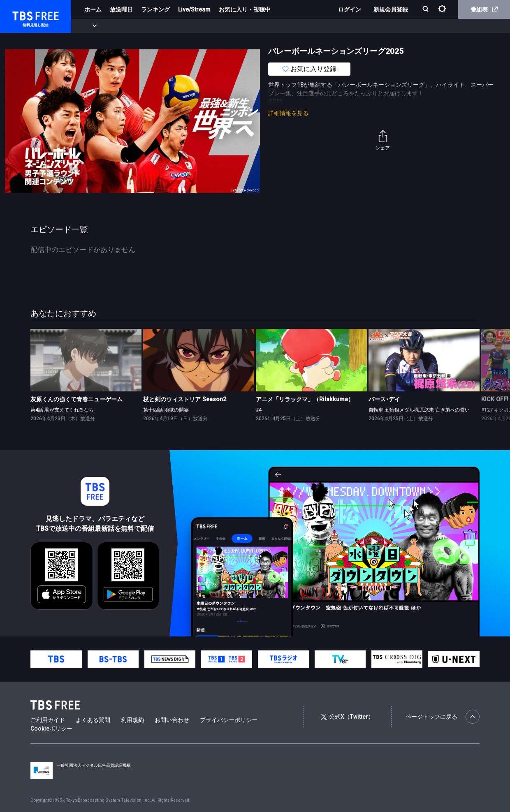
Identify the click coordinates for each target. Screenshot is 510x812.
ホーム (93, 9)
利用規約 (132, 720)
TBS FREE (22, 15)
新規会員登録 (391, 9)
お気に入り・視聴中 (245, 9)
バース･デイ (384, 399)
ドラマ (166, 26)
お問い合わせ (172, 720)
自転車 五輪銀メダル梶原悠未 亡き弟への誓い (419, 410)
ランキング (155, 9)
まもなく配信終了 (126, 26)
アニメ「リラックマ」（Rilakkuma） (305, 399)
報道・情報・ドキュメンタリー (272, 26)
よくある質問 (93, 720)
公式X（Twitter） (347, 717)
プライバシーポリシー (229, 720)
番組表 (484, 9)
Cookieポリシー (51, 729)
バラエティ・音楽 (205, 26)
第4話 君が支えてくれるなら (62, 410)
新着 (89, 26)
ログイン (350, 9)
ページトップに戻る (443, 717)
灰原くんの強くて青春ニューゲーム (76, 399)
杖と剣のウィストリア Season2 (185, 399)
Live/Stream (194, 9)
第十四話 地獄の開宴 (166, 410)
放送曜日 (121, 9)
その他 (326, 26)
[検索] (426, 10)
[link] (86, 360)
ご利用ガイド (48, 720)
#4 (259, 410)
